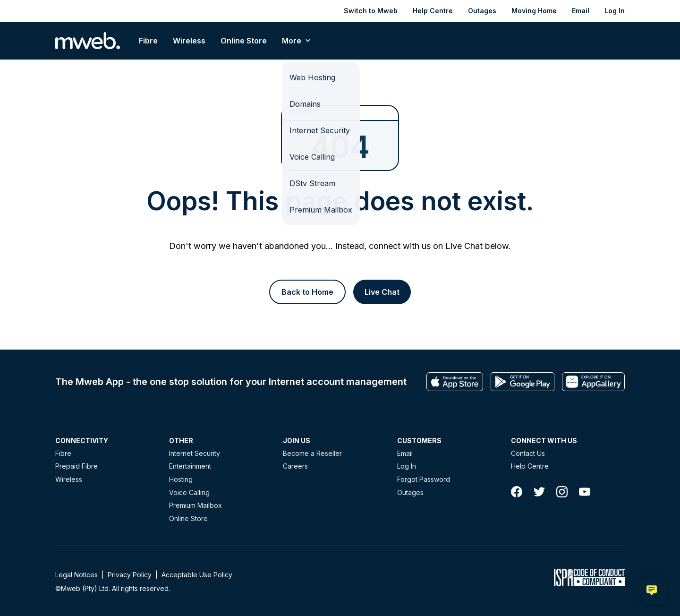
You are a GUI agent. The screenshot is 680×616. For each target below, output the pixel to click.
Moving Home (534, 11)
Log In (615, 11)
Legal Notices (76, 575)
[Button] (307, 292)
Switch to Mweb (371, 11)
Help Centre (433, 11)
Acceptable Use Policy (197, 575)
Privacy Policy (130, 575)
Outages (482, 11)
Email (581, 11)
